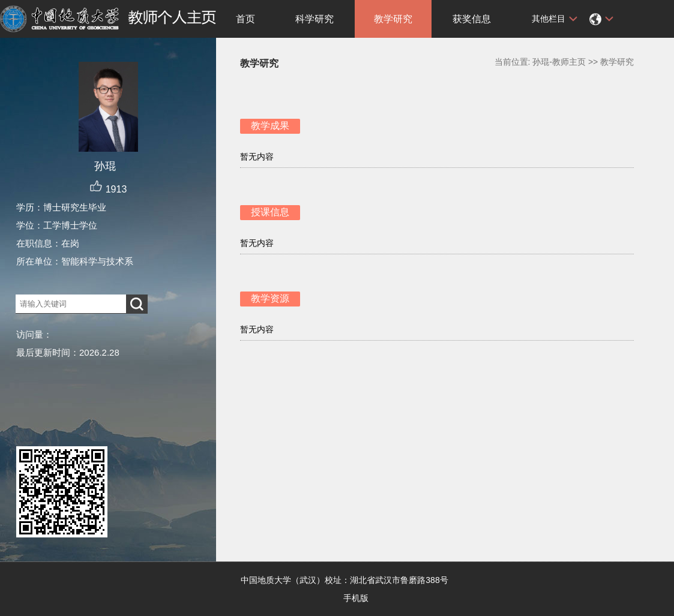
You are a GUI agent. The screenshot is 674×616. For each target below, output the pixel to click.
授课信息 (270, 212)
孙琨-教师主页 (559, 62)
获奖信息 (472, 19)
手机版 (356, 598)
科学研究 (314, 19)
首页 (245, 19)
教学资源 (270, 298)
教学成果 (270, 126)
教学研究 (393, 19)
